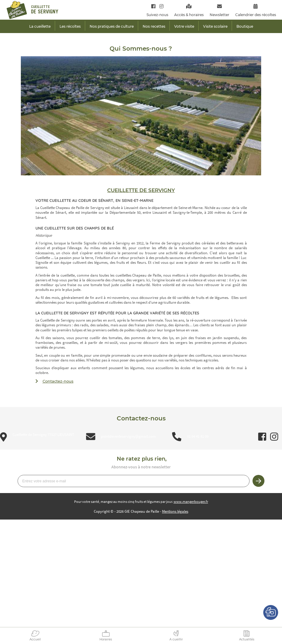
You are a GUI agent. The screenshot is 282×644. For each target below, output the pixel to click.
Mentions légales (175, 511)
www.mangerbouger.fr (191, 502)
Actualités (247, 639)
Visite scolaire (215, 26)
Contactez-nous (58, 381)
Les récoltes (70, 26)
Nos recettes (154, 26)
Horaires (106, 639)
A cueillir (176, 639)
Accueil (35, 639)
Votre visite (184, 26)
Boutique (245, 26)
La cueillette (40, 26)
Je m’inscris (258, 481)
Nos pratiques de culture (112, 26)
